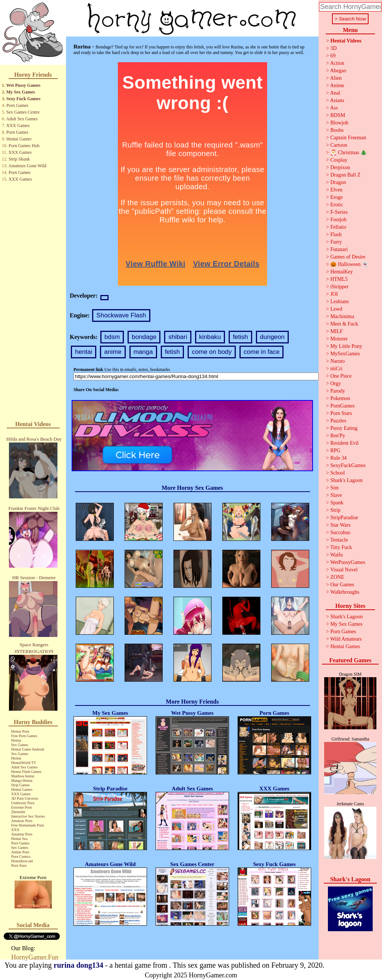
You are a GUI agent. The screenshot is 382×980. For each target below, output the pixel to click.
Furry (336, 242)
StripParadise (344, 518)
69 (333, 56)
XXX (15, 830)
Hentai (16, 740)
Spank (337, 503)
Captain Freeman (348, 138)
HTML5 (339, 279)
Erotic (336, 205)
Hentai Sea (19, 839)
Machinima (342, 316)
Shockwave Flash (121, 315)
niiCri (336, 369)
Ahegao (338, 71)
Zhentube (18, 812)
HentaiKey (342, 272)
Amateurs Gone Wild (27, 166)
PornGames (342, 406)
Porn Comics (21, 857)
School (337, 473)
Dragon (338, 182)
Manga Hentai (22, 781)
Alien (336, 78)
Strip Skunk (19, 159)
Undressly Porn (23, 803)
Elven (336, 190)
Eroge (336, 197)
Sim (334, 488)
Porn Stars (19, 865)
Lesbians (339, 302)
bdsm (112, 337)
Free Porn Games (24, 736)
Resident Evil (344, 443)
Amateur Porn (22, 821)
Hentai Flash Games (26, 772)
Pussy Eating (344, 428)
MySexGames (345, 354)
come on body (212, 352)
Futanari (339, 249)
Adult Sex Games (22, 119)
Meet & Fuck (344, 324)
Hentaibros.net (22, 861)
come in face (262, 352)
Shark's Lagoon (346, 480)
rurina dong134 (79, 965)
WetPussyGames (348, 562)
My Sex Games (21, 92)
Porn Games (17, 105)
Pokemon (340, 398)
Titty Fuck (341, 547)
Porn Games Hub (24, 146)
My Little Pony (346, 346)
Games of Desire (348, 257)
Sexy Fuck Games (23, 99)
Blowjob (339, 123)
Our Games (342, 585)
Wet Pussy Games (23, 85)
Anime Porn (20, 852)
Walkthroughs (345, 592)
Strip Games (21, 785)
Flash (336, 234)
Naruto (337, 361)
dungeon (272, 337)
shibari (178, 337)
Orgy (336, 383)
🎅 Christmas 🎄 (348, 153)
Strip (335, 510)
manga (143, 352)
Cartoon (339, 145)
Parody (338, 391)
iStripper (339, 287)
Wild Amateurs (346, 639)
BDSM (338, 115)
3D (333, 48)
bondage (144, 337)
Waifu (336, 555)
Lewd (336, 309)
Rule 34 (338, 458)
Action (337, 63)
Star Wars (340, 525)
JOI (334, 294)
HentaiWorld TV (24, 763)
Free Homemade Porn (28, 825)
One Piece (341, 376)
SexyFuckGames (348, 465)
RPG (335, 451)
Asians (337, 100)
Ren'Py (338, 436)
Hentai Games (22, 789)
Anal (335, 93)
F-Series (339, 212)
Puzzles (338, 421)
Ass (334, 108)
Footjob (338, 220)
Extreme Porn (21, 807)
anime (113, 352)
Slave (336, 495)
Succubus (340, 532)
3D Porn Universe (25, 798)
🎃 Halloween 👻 (349, 264)
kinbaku (210, 337)
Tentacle (339, 540)
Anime (337, 85)
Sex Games (20, 745)
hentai (84, 352)
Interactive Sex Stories (28, 816)
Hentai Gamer (19, 139)
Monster (339, 339)
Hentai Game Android (28, 749)
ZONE (337, 577)
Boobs (337, 130)
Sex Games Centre (23, 112)
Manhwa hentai (23, 776)
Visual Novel (344, 570)
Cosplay (339, 160)
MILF (336, 331)
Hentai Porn (20, 731)
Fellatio (338, 227)
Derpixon (340, 167)
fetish (240, 337)
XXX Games (18, 126)
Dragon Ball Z (345, 175)
